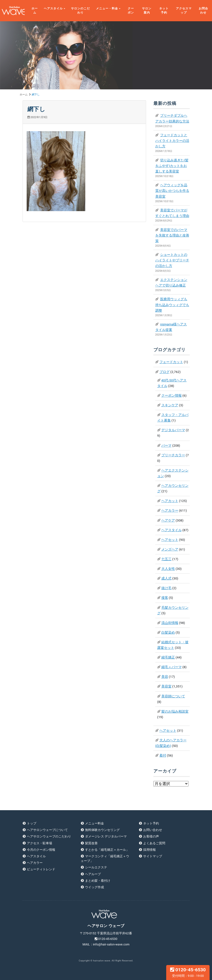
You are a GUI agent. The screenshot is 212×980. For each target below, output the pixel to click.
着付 (163, 755)
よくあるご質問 (154, 843)
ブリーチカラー (173, 455)
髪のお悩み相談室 (175, 711)
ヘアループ (93, 874)
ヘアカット (170, 501)
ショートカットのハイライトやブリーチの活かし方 (172, 260)
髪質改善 (91, 843)
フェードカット (171, 362)
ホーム (35, 11)
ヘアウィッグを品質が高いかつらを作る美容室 (172, 191)
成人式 (166, 578)
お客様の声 (151, 836)
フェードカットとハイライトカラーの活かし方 (172, 141)
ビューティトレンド (41, 869)
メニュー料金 (94, 823)
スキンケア (170, 405)
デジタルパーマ (173, 430)
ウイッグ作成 (94, 887)
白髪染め (168, 632)
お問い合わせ (153, 830)
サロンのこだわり (80, 11)
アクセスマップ (184, 11)
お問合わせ (203, 11)
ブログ (165, 372)
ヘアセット (170, 540)
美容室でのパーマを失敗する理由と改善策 (172, 235)
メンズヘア (170, 549)
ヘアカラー (170, 510)
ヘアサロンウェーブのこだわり (49, 836)
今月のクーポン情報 (41, 850)
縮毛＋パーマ (172, 667)
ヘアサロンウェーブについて (47, 830)
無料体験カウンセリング (102, 830)
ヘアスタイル (53, 8)
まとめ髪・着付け (98, 881)
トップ (32, 823)
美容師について (173, 696)
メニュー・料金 (107, 8)
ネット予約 (164, 11)
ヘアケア (168, 520)
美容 (165, 677)
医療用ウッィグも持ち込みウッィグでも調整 (172, 305)
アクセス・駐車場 (39, 843)
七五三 (166, 559)
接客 (165, 598)
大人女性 (168, 569)
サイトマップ (153, 856)
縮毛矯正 (168, 657)
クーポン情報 (172, 395)
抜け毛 (166, 588)
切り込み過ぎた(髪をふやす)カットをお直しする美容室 (172, 166)
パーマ (166, 445)
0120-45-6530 (188, 972)
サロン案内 (147, 11)
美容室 (166, 686)
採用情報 (149, 850)
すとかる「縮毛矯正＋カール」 (107, 850)
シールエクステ (96, 867)
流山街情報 (170, 623)
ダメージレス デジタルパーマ (106, 836)
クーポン (131, 11)
